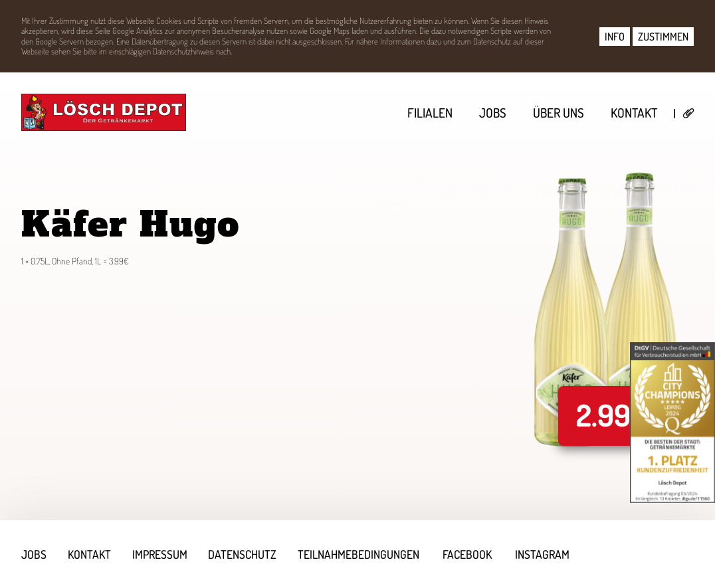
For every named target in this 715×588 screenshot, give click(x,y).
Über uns (559, 113)
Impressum (160, 554)
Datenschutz (243, 554)
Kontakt (634, 113)
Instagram (543, 554)
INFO (615, 37)
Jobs (493, 113)
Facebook (468, 554)
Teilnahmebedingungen (359, 554)
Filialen (430, 113)
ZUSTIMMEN (663, 37)
